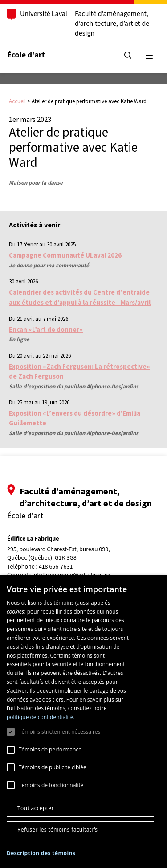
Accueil (17, 101)
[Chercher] (128, 55)
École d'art (26, 55)
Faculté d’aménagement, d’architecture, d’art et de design (112, 24)
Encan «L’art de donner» (46, 329)
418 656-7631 (56, 567)
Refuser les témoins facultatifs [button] (57, 830)
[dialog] (83, 722)
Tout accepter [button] (36, 808)
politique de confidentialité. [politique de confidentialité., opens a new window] (41, 717)
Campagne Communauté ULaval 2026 (65, 255)
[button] (41, 853)
